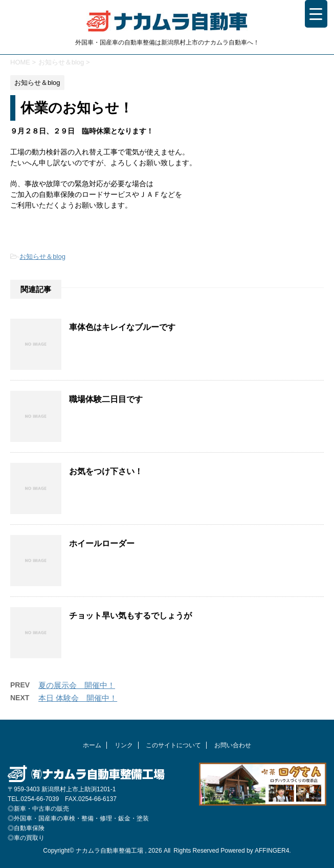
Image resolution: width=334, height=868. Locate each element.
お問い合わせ (233, 745)
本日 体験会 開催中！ (78, 698)
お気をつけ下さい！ (106, 471)
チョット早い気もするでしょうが (130, 616)
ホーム (92, 745)
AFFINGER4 (272, 851)
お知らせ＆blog (42, 257)
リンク (124, 745)
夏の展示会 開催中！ (77, 685)
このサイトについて (173, 745)
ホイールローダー (102, 543)
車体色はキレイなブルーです (122, 327)
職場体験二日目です (106, 399)
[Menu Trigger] (316, 14)
